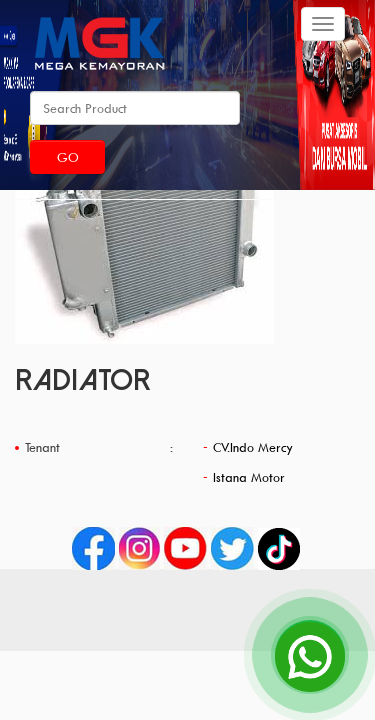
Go (68, 157)
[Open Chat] (310, 655)
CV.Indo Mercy (253, 447)
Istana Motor (249, 477)
